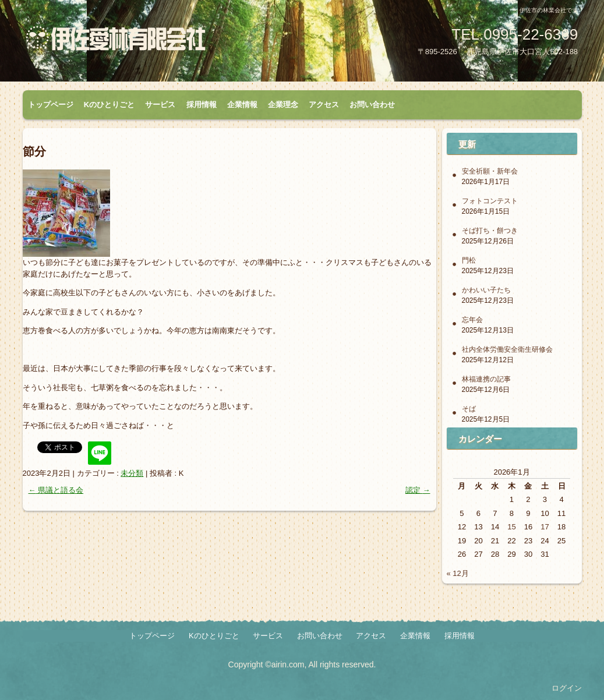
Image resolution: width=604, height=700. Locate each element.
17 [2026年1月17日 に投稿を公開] (545, 527)
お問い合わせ (372, 105)
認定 (418, 490)
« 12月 (458, 573)
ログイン (567, 688)
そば (469, 409)
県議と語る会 (56, 490)
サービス (160, 105)
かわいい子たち (486, 290)
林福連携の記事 (486, 379)
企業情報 (242, 105)
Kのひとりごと (109, 105)
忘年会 (472, 320)
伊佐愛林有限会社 (160, 43)
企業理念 (283, 105)
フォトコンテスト (490, 201)
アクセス (324, 105)
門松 (469, 260)
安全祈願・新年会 (490, 171)
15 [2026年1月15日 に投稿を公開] (511, 527)
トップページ (51, 105)
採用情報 (202, 105)
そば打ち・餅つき (490, 231)
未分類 (132, 473)
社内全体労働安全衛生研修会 (507, 349)
